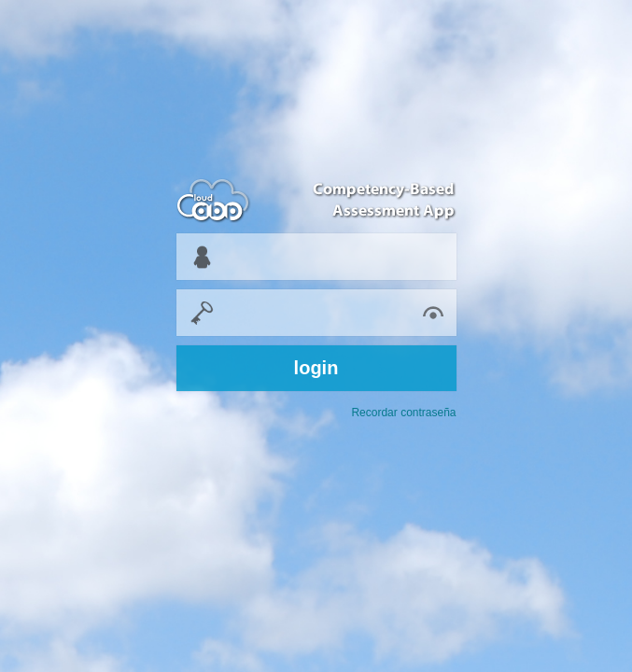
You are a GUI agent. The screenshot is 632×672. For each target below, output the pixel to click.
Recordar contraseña (403, 413)
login (316, 368)
